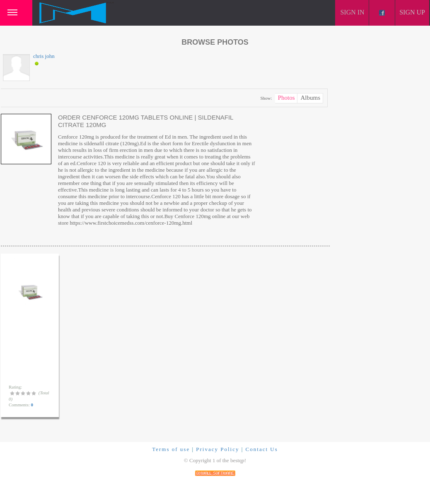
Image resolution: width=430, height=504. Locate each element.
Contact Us (262, 449)
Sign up (412, 12)
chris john (44, 56)
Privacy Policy (217, 449)
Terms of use (171, 449)
